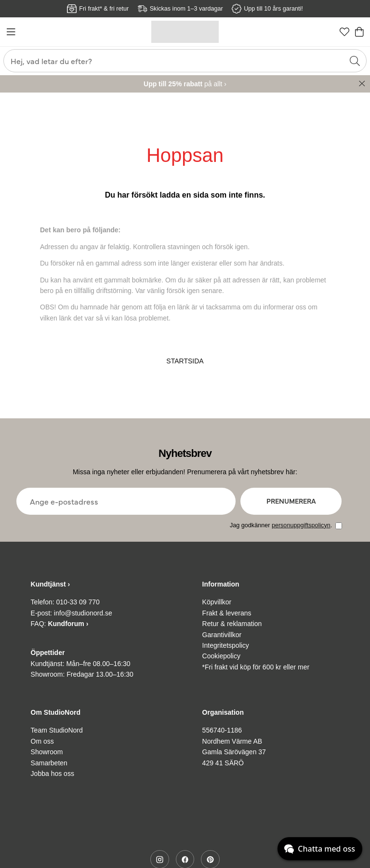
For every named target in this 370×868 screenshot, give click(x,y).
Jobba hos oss (53, 774)
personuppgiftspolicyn (301, 525)
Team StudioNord (57, 730)
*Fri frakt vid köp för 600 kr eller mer (256, 667)
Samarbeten (49, 763)
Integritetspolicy (226, 645)
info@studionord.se (83, 613)
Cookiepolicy (221, 656)
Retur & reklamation (232, 624)
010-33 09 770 (78, 602)
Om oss (42, 741)
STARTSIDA (185, 361)
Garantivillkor (222, 635)
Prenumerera (291, 501)
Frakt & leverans (227, 613)
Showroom (47, 752)
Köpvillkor (217, 602)
